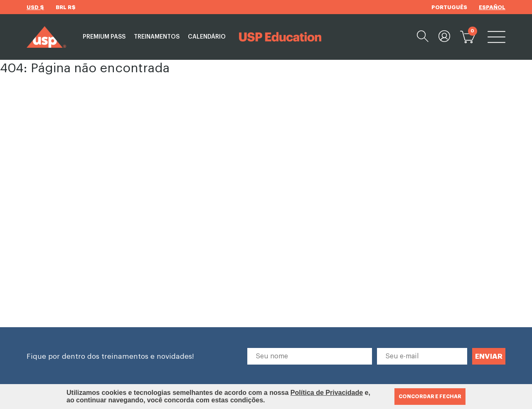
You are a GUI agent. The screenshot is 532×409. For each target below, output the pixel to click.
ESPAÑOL (492, 7)
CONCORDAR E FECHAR (430, 397)
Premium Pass (104, 37)
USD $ (35, 7)
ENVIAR (489, 356)
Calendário (207, 37)
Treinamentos (157, 37)
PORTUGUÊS (449, 7)
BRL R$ (66, 7)
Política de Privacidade (327, 393)
